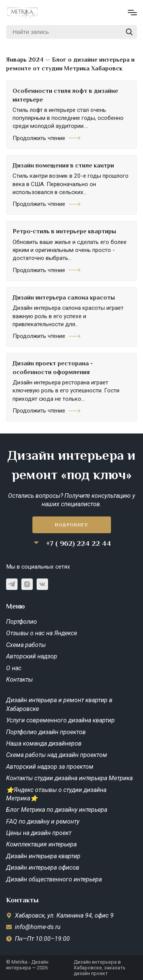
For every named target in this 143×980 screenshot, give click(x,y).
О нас (14, 668)
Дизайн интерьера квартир (43, 856)
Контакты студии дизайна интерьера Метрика (69, 778)
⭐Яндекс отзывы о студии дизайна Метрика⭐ (56, 794)
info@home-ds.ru (38, 927)
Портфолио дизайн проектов (46, 732)
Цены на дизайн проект (39, 833)
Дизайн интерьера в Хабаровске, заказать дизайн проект (100, 968)
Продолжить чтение (47, 138)
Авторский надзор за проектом (50, 767)
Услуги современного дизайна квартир (60, 720)
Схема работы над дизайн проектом (57, 755)
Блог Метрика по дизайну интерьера (57, 810)
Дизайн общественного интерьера (54, 879)
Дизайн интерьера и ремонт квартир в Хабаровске (59, 704)
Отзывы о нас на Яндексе (42, 633)
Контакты (19, 680)
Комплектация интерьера (41, 844)
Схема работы (26, 645)
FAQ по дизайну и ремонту (43, 821)
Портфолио (22, 622)
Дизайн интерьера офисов (43, 868)
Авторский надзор (32, 656)
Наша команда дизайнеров (44, 743)
